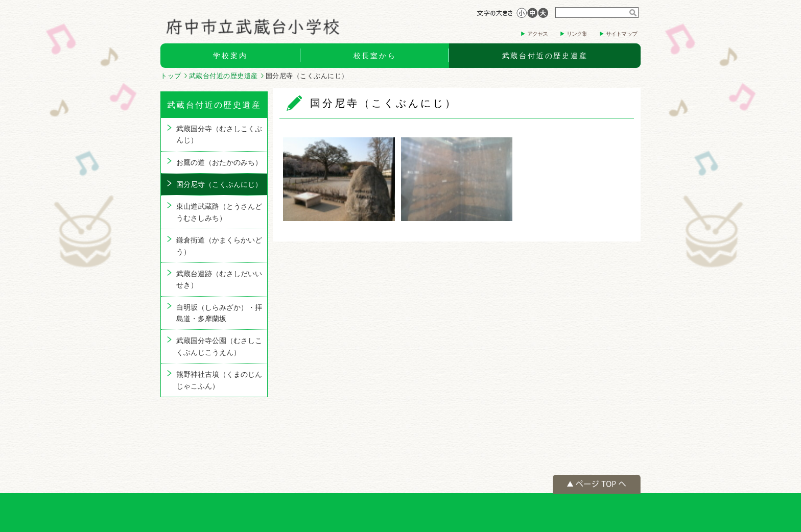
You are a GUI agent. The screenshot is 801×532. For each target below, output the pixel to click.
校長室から (375, 56)
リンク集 (577, 34)
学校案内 (230, 56)
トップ (171, 76)
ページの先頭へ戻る (597, 484)
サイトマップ (621, 34)
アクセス (538, 34)
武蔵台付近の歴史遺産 (545, 56)
